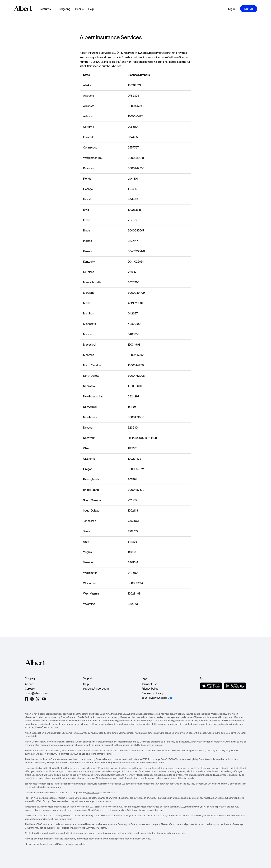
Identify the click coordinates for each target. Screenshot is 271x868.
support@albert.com (96, 689)
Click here (53, 819)
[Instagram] (32, 699)
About (29, 684)
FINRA (197, 807)
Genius (79, 9)
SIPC (203, 807)
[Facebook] (27, 699)
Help (91, 9)
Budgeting (64, 9)
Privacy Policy (150, 689)
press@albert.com (36, 693)
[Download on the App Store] (211, 686)
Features (46, 9)
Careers (30, 689)
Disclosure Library (152, 693)
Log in (232, 9)
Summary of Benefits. (96, 828)
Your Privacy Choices (154, 698)
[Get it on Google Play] (235, 686)
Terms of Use (149, 684)
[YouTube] (44, 699)
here (161, 810)
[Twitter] (38, 699)
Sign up (249, 9)
